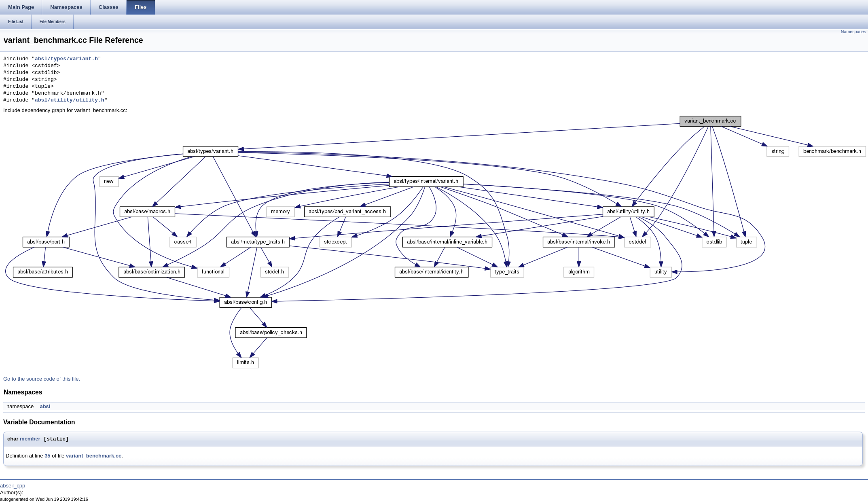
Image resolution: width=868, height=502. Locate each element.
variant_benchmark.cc (94, 456)
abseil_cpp (13, 486)
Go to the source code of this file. (42, 379)
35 (47, 456)
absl (45, 406)
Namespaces (853, 32)
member (30, 439)
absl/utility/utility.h (70, 100)
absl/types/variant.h (66, 59)
